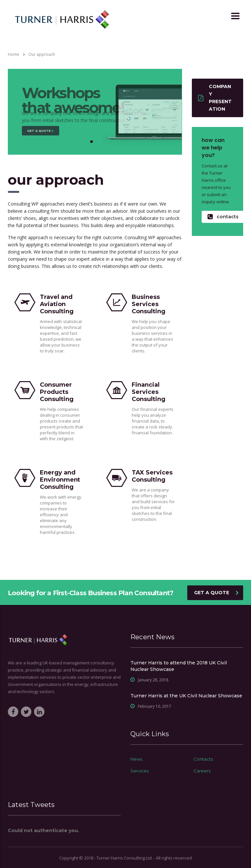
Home (14, 54)
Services (140, 771)
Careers (202, 771)
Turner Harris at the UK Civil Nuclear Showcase (186, 696)
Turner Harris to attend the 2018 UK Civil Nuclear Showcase (179, 666)
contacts (223, 217)
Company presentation (215, 98)
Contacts (203, 759)
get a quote (217, 593)
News (136, 759)
